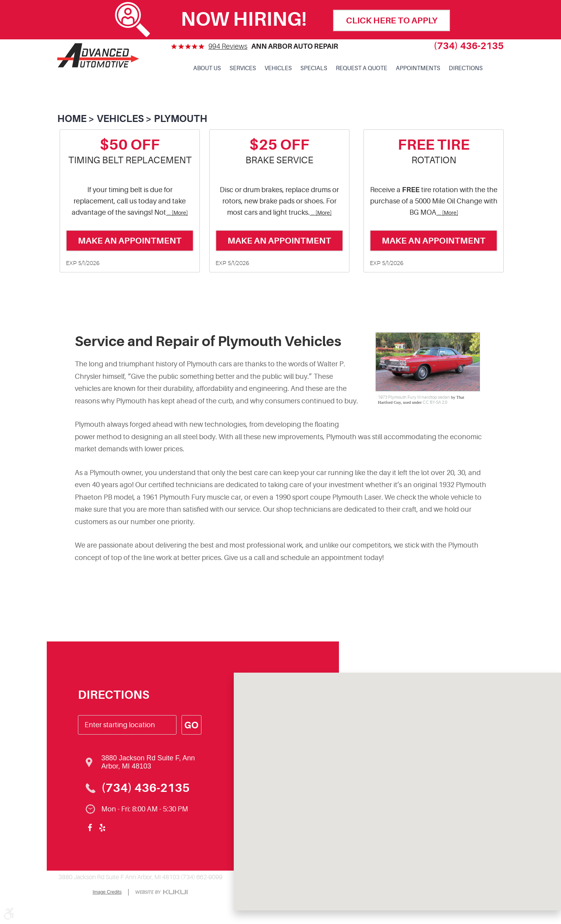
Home (72, 119)
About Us (207, 68)
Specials (314, 68)
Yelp (102, 828)
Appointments (418, 68)
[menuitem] (207, 69)
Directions (466, 68)
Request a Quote (362, 68)
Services (243, 68)
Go (191, 725)
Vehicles (278, 68)
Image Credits (107, 892)
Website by (161, 893)
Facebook (90, 828)
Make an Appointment (130, 241)
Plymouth (181, 119)
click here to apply (392, 20)
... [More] (177, 213)
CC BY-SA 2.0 (435, 402)
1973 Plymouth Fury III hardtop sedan (414, 397)
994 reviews (228, 46)
